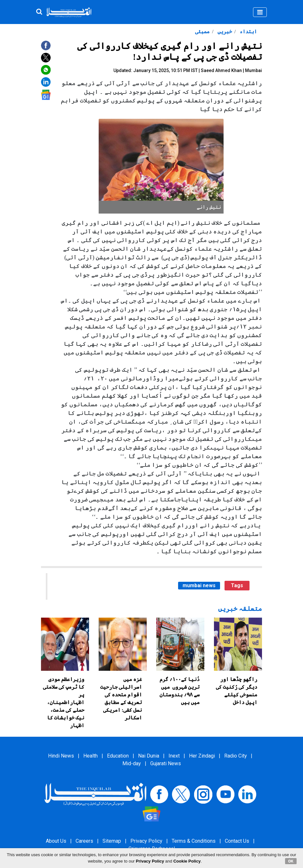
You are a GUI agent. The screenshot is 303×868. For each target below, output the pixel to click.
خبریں (224, 32)
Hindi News (61, 756)
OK (291, 861)
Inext (174, 756)
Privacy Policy (146, 841)
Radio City (236, 756)
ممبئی (202, 32)
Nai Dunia (149, 756)
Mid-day (132, 763)
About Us (56, 841)
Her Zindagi (202, 756)
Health (90, 756)
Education (118, 756)
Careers (84, 841)
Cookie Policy (187, 861)
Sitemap (112, 841)
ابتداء (248, 32)
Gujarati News (166, 763)
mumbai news (199, 585)
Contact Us (237, 841)
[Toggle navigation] (260, 12)
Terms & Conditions (194, 841)
